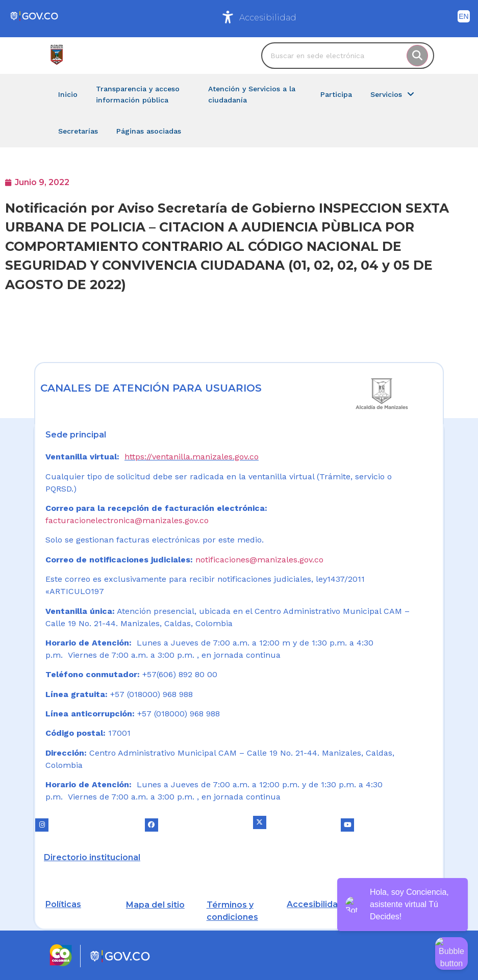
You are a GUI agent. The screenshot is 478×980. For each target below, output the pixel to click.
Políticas (63, 904)
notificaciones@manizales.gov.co (259, 560)
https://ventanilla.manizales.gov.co (192, 457)
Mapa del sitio (155, 905)
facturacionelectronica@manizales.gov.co (127, 520)
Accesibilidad (268, 18)
